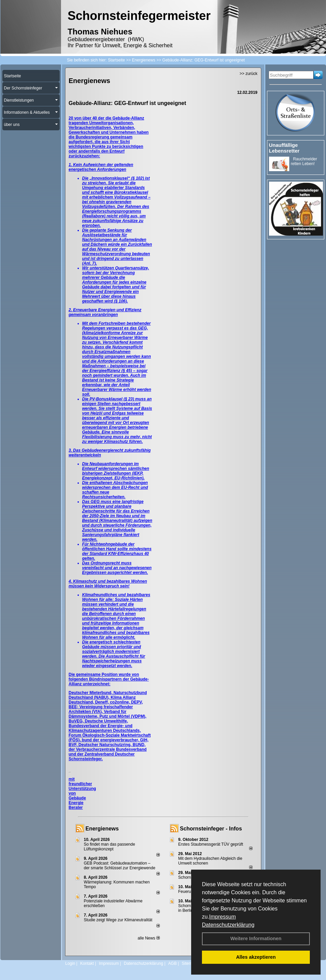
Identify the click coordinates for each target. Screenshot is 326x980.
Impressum (222, 917)
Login (70, 963)
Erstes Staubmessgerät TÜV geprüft (211, 844)
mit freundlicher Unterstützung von (82, 786)
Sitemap (189, 963)
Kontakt (87, 963)
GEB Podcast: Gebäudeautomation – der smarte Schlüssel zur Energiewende (120, 866)
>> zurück (249, 74)
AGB (172, 963)
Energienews (102, 829)
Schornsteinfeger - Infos (211, 829)
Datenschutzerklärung (228, 925)
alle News (149, 938)
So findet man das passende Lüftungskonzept (110, 847)
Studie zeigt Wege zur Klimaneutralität (118, 920)
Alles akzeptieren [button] (256, 957)
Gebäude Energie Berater (77, 803)
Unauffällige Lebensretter (284, 148)
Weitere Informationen (256, 938)
